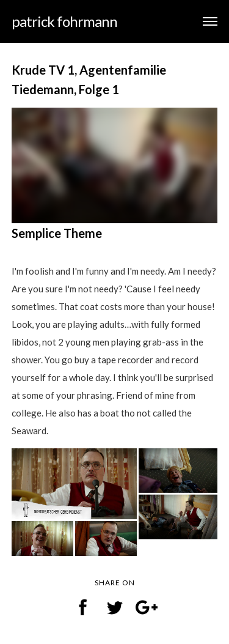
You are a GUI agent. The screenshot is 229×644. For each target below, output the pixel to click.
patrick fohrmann (64, 21)
